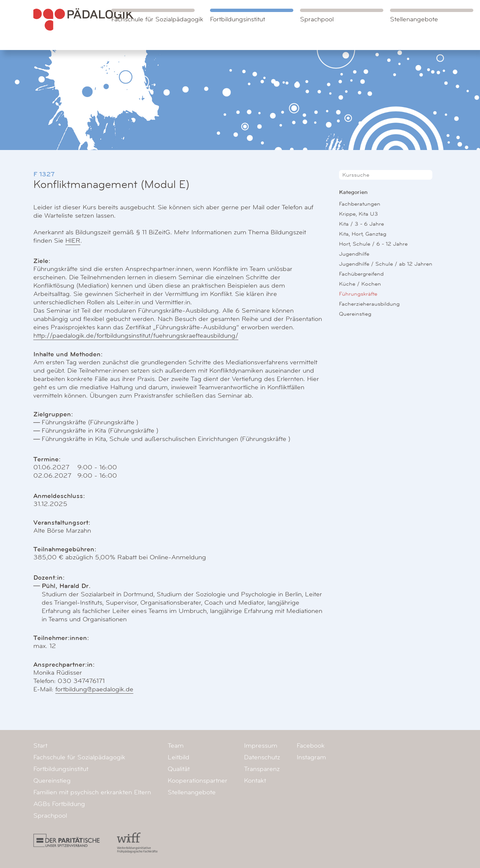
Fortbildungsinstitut (237, 19)
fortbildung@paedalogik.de (94, 689)
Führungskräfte (358, 294)
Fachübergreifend (361, 274)
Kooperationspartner (197, 781)
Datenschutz (262, 757)
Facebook (311, 746)
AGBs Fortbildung (59, 804)
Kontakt (255, 781)
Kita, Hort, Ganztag (363, 234)
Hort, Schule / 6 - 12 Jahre (373, 244)
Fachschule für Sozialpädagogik (157, 16)
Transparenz (262, 769)
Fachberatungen (360, 204)
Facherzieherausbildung (369, 304)
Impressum (261, 746)
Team (176, 746)
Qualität (179, 769)
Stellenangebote (414, 19)
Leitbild (178, 757)
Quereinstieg (355, 314)
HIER (73, 241)
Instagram (311, 757)
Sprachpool (317, 19)
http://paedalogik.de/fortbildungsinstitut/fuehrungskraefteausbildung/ (136, 336)
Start (40, 746)
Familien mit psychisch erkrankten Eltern (92, 792)
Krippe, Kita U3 (358, 214)
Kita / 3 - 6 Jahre (361, 224)
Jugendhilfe (354, 254)
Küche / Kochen (360, 284)
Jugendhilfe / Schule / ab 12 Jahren (386, 264)
